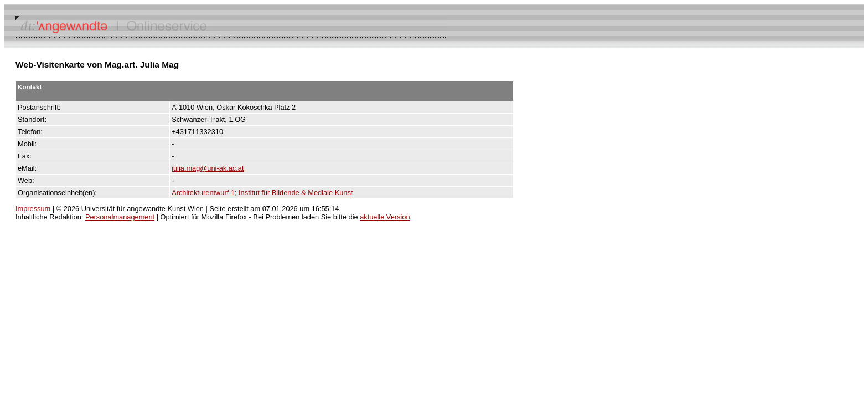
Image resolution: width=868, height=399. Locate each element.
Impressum (33, 209)
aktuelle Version (385, 217)
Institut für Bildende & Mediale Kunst (296, 193)
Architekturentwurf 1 (203, 193)
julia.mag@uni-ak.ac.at (208, 168)
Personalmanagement (120, 217)
